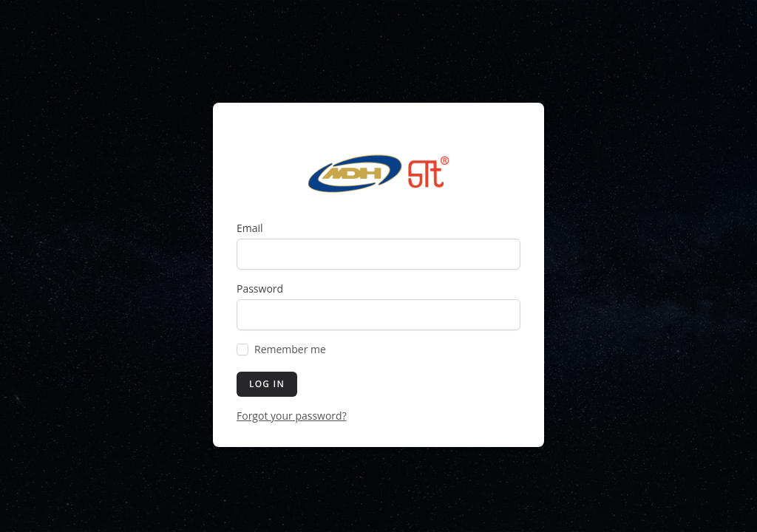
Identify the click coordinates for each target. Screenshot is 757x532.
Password (260, 289)
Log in (267, 384)
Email (250, 228)
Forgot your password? (292, 416)
